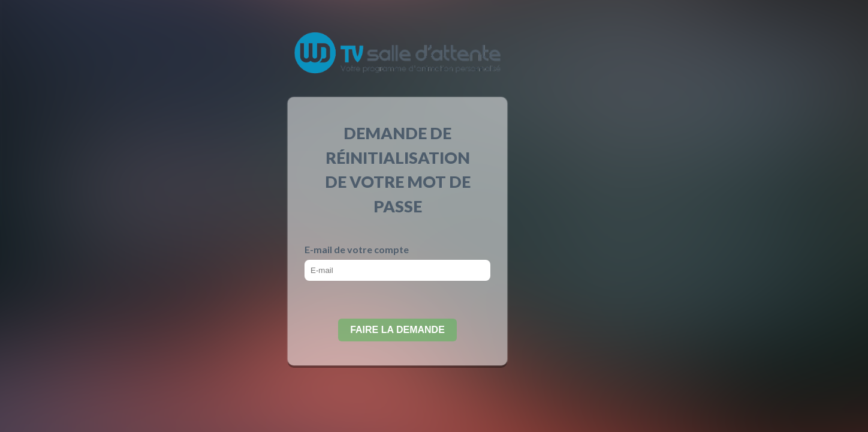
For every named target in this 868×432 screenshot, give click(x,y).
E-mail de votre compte (357, 249)
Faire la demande (397, 330)
